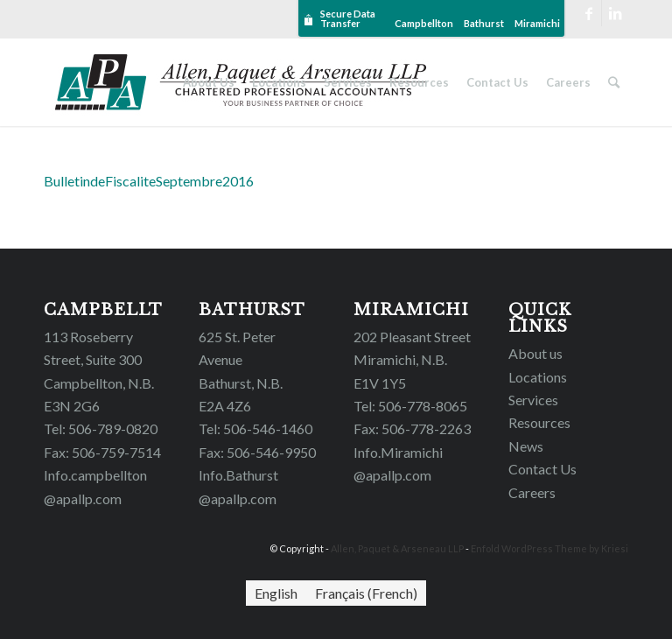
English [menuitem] (276, 593)
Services (533, 400)
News (526, 446)
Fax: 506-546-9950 (257, 452)
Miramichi (537, 23)
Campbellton (424, 23)
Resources (539, 422)
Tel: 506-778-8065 (410, 406)
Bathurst (484, 23)
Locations (538, 377)
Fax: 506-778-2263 (412, 428)
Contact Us (542, 469)
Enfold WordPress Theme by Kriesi (549, 548)
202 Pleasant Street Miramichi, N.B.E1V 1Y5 (412, 360)
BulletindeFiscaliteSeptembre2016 (149, 181)
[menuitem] (276, 593)
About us (535, 353)
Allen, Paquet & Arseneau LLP (397, 548)
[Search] (614, 82)
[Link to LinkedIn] (615, 13)
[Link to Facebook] (588, 13)
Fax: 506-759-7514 (102, 452)
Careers (532, 492)
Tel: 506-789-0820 (101, 428)
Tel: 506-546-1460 (255, 428)
